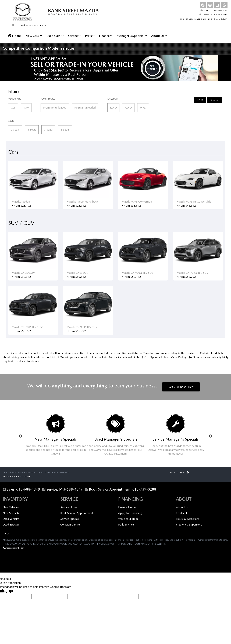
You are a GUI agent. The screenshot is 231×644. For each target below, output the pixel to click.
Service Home (69, 507)
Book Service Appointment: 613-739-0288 (203, 19)
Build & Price (126, 525)
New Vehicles (11, 507)
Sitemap (26, 476)
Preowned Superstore (189, 525)
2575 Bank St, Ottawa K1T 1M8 (29, 25)
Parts (90, 36)
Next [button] (211, 436)
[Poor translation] (9, 592)
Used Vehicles (11, 519)
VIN (200, 100)
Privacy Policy (11, 476)
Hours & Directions (188, 519)
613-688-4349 (28, 489)
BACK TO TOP (179, 472)
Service (74, 36)
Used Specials (11, 525)
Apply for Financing (130, 513)
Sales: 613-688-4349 (214, 10)
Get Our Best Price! (181, 387)
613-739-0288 (144, 489)
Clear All (214, 100)
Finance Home (127, 507)
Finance (106, 36)
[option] (56, 436)
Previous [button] (20, 436)
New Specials (11, 513)
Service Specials (70, 519)
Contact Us (183, 513)
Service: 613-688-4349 (213, 15)
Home (14, 36)
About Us (159, 36)
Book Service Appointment (77, 513)
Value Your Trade (128, 519)
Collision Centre (70, 525)
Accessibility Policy (13, 548)
